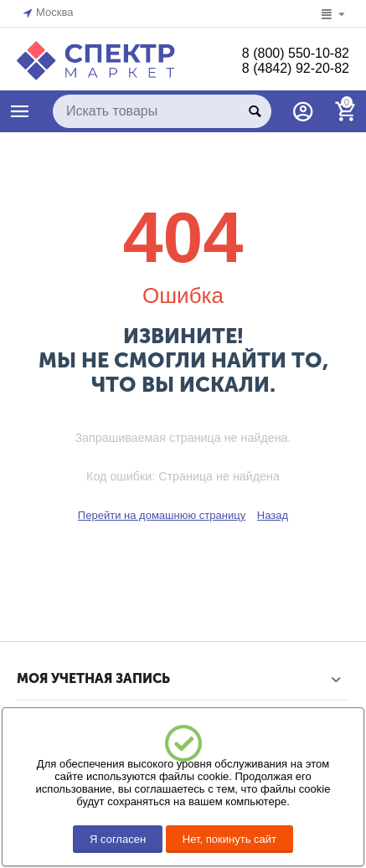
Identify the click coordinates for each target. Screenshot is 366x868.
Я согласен (118, 839)
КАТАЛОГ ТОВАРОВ (20, 111)
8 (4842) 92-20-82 (296, 68)
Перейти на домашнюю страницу (162, 515)
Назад (273, 515)
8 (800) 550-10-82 (296, 53)
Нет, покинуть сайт (229, 839)
